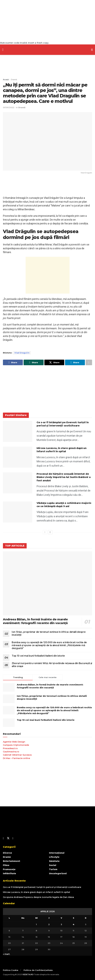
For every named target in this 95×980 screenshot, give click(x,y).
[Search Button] (92, 50)
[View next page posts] (50, 532)
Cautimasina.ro (11, 752)
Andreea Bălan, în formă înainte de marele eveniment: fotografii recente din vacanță (35, 621)
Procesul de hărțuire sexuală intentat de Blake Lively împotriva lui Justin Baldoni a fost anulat (64, 477)
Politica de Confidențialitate (38, 970)
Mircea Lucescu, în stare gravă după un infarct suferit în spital (36, 892)
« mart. (7, 954)
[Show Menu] (3, 50)
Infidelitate (10, 873)
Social (53, 865)
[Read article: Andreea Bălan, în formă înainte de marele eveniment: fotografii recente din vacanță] (47, 583)
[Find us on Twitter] (8, 838)
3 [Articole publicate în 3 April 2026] (61, 924)
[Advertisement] (47, 21)
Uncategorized (58, 873)
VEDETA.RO (28, 974)
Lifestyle (54, 857)
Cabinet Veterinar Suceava (17, 755)
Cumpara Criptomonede (16, 745)
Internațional (57, 853)
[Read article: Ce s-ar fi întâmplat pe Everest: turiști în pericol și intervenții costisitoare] (18, 431)
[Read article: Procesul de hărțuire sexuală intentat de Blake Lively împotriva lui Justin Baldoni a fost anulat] (18, 483)
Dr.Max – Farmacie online (16, 758)
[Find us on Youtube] (13, 838)
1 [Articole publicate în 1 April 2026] (36, 924)
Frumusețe (9, 869)
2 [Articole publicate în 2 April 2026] (49, 924)
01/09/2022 (9, 107)
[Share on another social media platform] (89, 362)
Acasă (6, 80)
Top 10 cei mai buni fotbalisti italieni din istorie (38, 656)
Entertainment (11, 861)
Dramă (14, 80)
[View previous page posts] (45, 532)
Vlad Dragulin (22, 353)
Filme (6, 865)
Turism (53, 869)
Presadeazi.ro (10, 748)
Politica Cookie (11, 970)
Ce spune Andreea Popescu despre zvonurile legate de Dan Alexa (38, 897)
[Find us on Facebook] (3, 838)
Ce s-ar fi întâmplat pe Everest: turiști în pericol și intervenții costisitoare (42, 887)
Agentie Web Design (14, 742)
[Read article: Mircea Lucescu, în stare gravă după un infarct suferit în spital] (18, 457)
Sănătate (54, 861)
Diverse (7, 853)
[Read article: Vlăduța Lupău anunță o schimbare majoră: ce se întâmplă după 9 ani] (18, 512)
